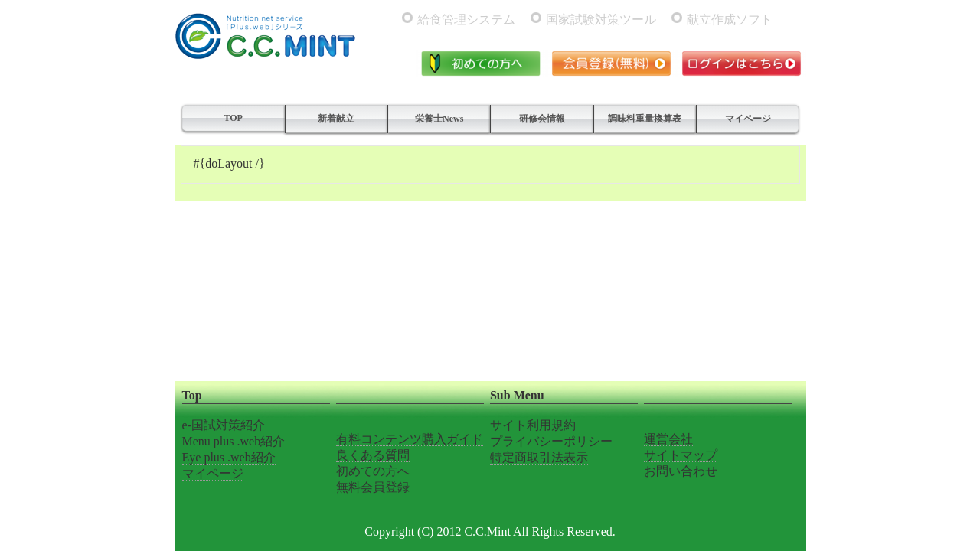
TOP (233, 118)
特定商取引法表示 (539, 457)
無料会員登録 (373, 487)
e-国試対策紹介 (224, 425)
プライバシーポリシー (551, 441)
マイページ (748, 119)
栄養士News (439, 119)
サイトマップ (681, 455)
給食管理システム (466, 20)
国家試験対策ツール (601, 20)
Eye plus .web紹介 (229, 457)
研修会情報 (542, 119)
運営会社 (668, 439)
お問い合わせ (681, 471)
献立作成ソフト (730, 20)
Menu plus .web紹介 (234, 441)
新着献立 (336, 119)
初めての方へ (373, 471)
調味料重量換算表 (645, 119)
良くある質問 (373, 455)
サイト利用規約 (533, 425)
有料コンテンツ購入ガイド (410, 439)
